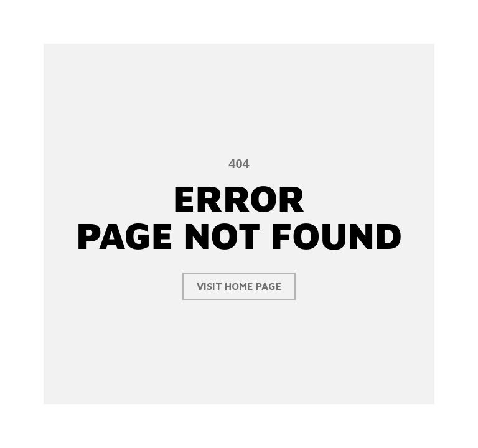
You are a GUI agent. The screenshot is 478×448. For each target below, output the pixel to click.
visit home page (239, 286)
